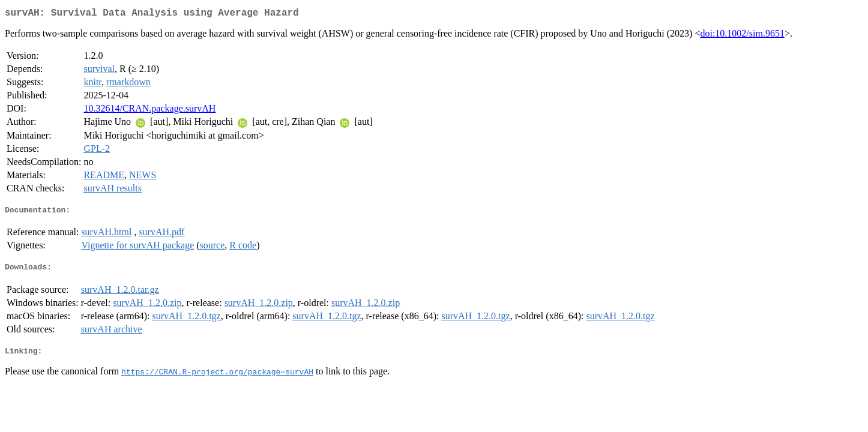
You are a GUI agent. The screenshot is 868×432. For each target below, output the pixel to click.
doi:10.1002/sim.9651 (742, 36)
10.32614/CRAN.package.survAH (149, 111)
